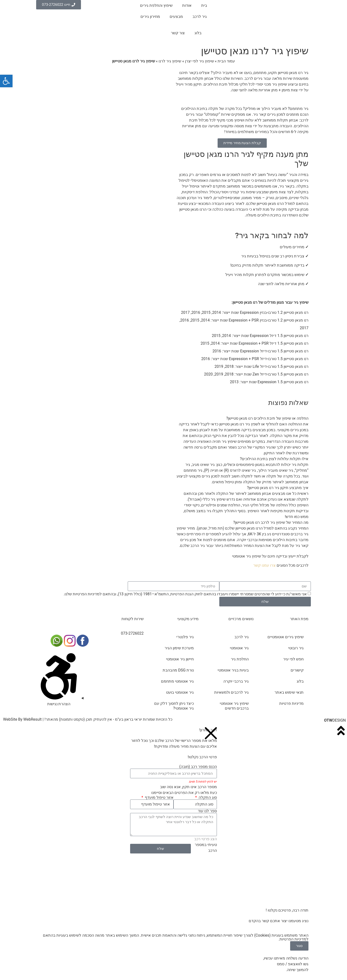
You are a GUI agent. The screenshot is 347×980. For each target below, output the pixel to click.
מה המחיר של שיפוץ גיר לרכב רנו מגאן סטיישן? (271, 522)
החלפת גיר (240, 659)
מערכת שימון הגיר (179, 648)
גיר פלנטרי (185, 637)
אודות (187, 5)
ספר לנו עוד (207, 811)
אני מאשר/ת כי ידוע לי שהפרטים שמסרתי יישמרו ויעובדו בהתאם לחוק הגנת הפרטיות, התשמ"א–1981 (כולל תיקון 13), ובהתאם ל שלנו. (185, 594)
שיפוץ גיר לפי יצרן (200, 61)
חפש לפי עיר (293, 659)
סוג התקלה (207, 798)
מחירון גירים (150, 17)
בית (204, 5)
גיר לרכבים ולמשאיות (231, 692)
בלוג (198, 33)
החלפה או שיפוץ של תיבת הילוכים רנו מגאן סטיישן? (267, 418)
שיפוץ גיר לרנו (170, 61)
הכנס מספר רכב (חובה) (198, 767)
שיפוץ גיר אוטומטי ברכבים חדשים (234, 706)
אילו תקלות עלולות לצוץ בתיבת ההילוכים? (274, 459)
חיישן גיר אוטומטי (180, 659)
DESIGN (335, 720)
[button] (242, 418)
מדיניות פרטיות (291, 703)
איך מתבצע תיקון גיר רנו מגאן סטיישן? (278, 488)
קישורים (297, 670)
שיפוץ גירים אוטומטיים (286, 637)
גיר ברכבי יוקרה (236, 681)
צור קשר (178, 33)
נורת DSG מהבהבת (178, 670)
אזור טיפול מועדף (159, 798)
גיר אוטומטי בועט (180, 692)
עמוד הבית (226, 61)
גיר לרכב (200, 17)
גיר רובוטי (296, 648)
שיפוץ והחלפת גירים (156, 5)
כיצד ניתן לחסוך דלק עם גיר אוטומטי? (174, 706)
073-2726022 (132, 633)
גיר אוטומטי (239, 648)
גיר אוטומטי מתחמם (177, 681)
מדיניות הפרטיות (86, 594)
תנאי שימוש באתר (289, 692)
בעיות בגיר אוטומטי (233, 670)
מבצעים (176, 17)
